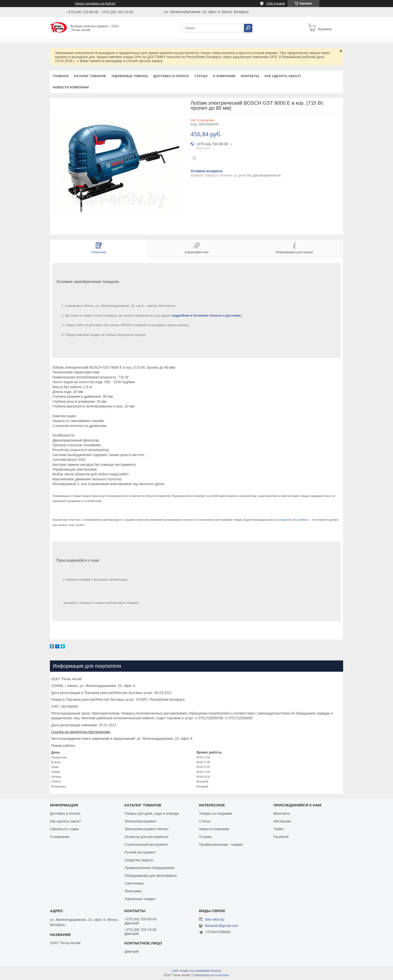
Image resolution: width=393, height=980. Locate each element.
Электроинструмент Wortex (146, 829)
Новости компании (71, 87)
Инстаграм (282, 821)
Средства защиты (139, 860)
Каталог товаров (90, 76)
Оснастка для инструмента (146, 837)
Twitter (279, 829)
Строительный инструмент (146, 845)
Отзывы (205, 837)
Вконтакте (282, 813)
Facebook (281, 837)
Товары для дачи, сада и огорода (151, 813)
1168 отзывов (276, 4)
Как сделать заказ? (283, 76)
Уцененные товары (130, 76)
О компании (224, 76)
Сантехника (134, 883)
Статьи (201, 76)
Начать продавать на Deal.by (95, 4)
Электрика (133, 891)
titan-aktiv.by (215, 919)
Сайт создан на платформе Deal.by (197, 971)
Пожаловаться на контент (211, 975)
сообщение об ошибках (292, 520)
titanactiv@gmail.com (222, 926)
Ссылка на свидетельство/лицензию (81, 732)
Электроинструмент (140, 821)
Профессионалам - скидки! (221, 845)
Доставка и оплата (171, 76)
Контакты (250, 76)
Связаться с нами (64, 829)
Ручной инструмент (140, 852)
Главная (61, 76)
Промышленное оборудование (149, 868)
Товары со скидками (216, 813)
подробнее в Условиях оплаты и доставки (206, 315)
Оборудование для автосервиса (151, 876)
